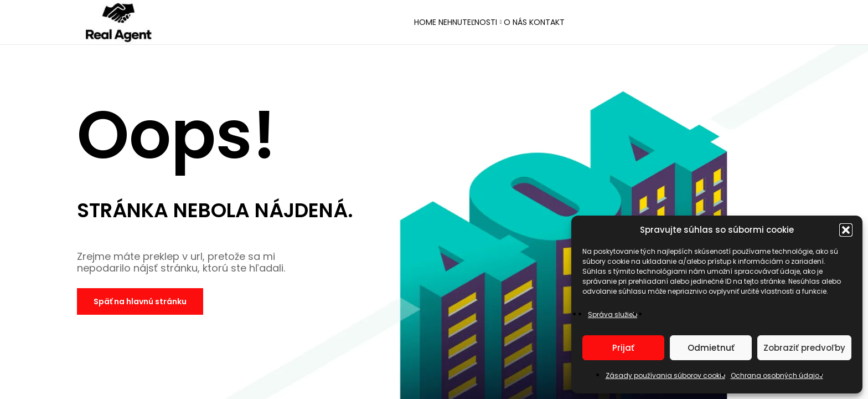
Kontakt (578, 23)
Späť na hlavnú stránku (140, 301)
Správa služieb (613, 314)
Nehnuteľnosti (457, 23)
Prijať (623, 348)
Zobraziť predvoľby (804, 348)
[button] (846, 230)
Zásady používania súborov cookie (665, 375)
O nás (526, 23)
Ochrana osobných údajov (777, 375)
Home (393, 23)
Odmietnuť (711, 348)
